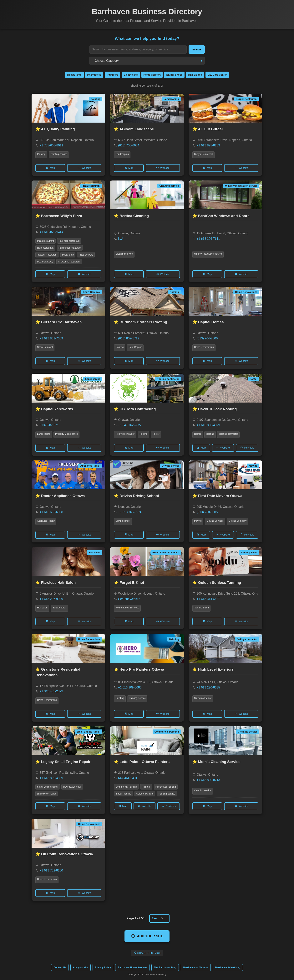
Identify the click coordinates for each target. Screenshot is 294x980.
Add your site (80, 967)
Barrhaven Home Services (132, 967)
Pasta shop (68, 255)
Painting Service (59, 154)
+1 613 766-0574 (130, 512)
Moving (198, 521)
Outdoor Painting (145, 794)
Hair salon (42, 608)
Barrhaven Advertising (228, 967)
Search (197, 50)
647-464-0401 (128, 778)
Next (159, 919)
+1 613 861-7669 (51, 338)
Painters (146, 787)
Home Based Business (127, 608)
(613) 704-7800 (207, 338)
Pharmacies (94, 75)
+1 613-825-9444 (51, 232)
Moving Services (215, 521)
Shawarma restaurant (69, 262)
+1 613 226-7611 (208, 239)
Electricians (131, 75)
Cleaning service (124, 254)
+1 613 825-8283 (208, 145)
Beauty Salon (59, 608)
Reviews (247, 448)
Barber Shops (174, 75)
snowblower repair (46, 794)
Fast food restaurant (69, 241)
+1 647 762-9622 (130, 425)
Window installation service (208, 254)
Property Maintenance (66, 434)
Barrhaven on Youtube (196, 967)
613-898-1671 (49, 425)
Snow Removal (45, 347)
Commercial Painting (126, 787)
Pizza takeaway (45, 262)
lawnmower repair (72, 787)
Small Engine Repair (48, 787)
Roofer (156, 434)
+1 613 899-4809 (51, 778)
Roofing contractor (125, 434)
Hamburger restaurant (70, 248)
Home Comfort (152, 75)
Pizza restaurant (46, 241)
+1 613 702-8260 (51, 870)
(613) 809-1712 (129, 338)
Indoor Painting (123, 794)
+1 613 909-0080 (130, 687)
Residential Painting (166, 787)
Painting (41, 154)
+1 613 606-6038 (51, 512)
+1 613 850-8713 (208, 780)
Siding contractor (203, 698)
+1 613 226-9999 (51, 599)
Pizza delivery (86, 255)
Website (84, 168)
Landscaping (122, 154)
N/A (121, 239)
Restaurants (74, 75)
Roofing (120, 347)
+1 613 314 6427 (208, 599)
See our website (129, 599)
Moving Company (238, 521)
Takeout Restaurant (47, 255)
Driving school (123, 521)
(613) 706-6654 (129, 145)
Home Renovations (204, 347)
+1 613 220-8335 (208, 687)
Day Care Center (217, 75)
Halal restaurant (45, 248)
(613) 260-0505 (207, 512)
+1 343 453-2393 (51, 691)
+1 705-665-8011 (51, 145)
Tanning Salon (201, 608)
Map (50, 168)
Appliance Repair (46, 521)
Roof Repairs (135, 347)
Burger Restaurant (204, 154)
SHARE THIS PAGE (147, 953)
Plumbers (112, 75)
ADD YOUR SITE (147, 936)
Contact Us (60, 967)
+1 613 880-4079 (208, 425)
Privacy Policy (103, 967)
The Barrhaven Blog (165, 967)
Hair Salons (195, 75)
